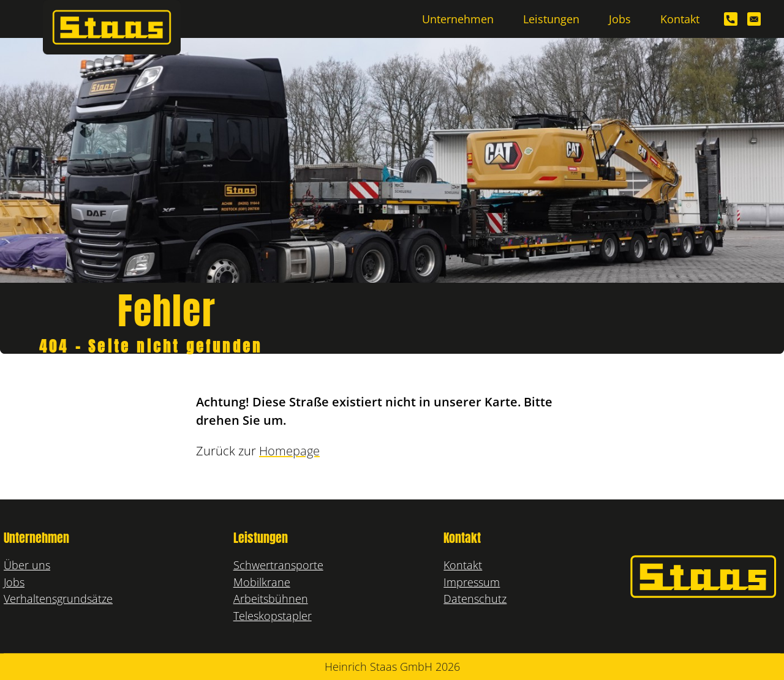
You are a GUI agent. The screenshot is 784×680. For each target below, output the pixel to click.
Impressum (472, 582)
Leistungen (551, 19)
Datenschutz (475, 598)
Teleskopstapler (273, 615)
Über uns (27, 565)
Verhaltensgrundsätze (58, 598)
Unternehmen (458, 19)
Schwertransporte (278, 565)
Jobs (620, 19)
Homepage (289, 451)
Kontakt (680, 19)
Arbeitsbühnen (271, 598)
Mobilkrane (262, 582)
